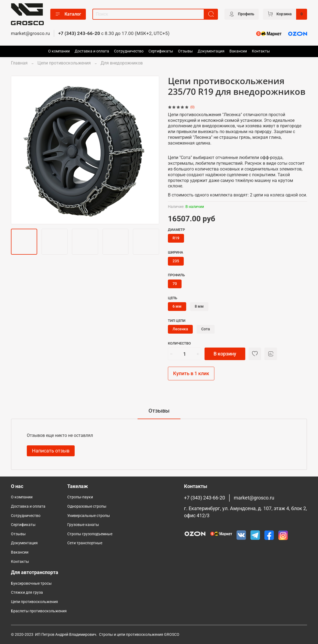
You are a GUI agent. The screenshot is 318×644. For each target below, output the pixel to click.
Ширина (176, 252)
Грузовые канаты (83, 525)
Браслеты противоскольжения (39, 611)
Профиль (176, 275)
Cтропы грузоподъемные (90, 534)
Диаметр (176, 230)
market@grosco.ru (30, 33)
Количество (179, 343)
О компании (59, 51)
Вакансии (238, 51)
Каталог (68, 14)
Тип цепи (177, 321)
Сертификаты (161, 51)
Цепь (173, 298)
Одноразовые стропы (87, 506)
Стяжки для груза (27, 592)
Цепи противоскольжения (64, 63)
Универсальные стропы (89, 516)
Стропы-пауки (80, 497)
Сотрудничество (129, 51)
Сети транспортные (85, 543)
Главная (19, 63)
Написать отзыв (51, 451)
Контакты (261, 51)
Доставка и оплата (92, 51)
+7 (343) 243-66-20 (79, 33)
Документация (211, 51)
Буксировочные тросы (31, 583)
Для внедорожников (122, 63)
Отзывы (185, 51)
